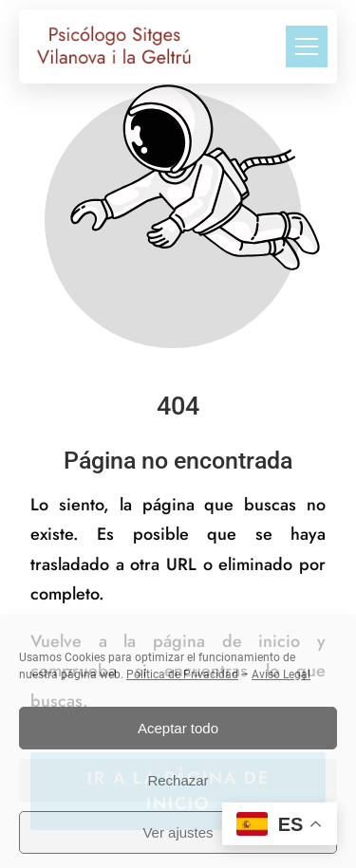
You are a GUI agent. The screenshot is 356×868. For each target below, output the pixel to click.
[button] (307, 46)
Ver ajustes (178, 832)
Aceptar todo (178, 728)
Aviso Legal (281, 674)
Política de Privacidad (182, 674)
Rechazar (178, 780)
